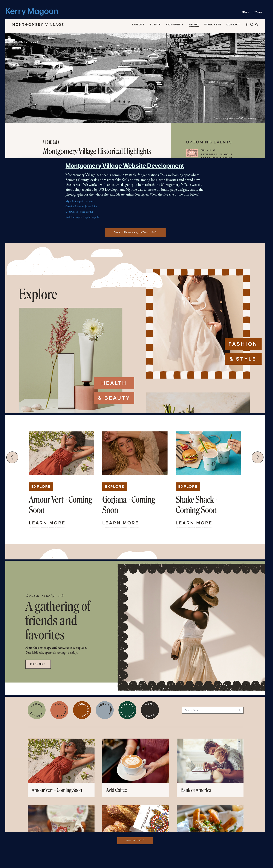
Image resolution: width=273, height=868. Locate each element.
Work (245, 13)
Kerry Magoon (32, 10)
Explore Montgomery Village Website (135, 233)
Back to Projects (135, 841)
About (258, 13)
